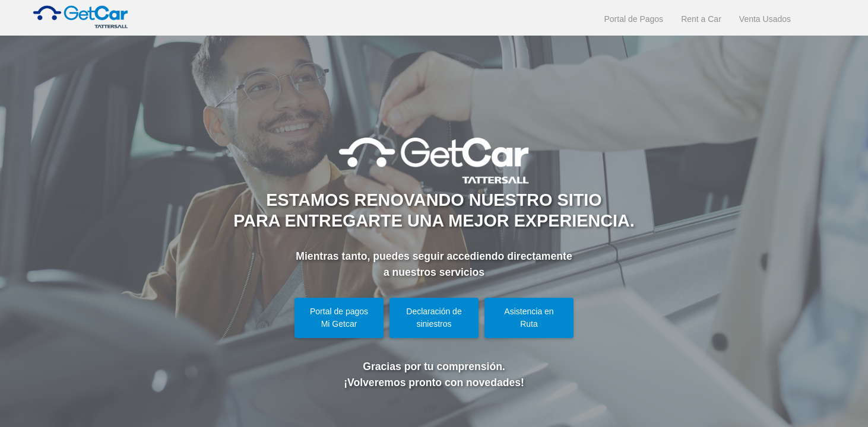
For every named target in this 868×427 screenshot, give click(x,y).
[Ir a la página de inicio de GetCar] (75, 18)
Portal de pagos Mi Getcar (339, 318)
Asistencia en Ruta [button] (529, 318)
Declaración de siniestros (434, 318)
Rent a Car (701, 19)
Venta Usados (765, 19)
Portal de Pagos (634, 19)
